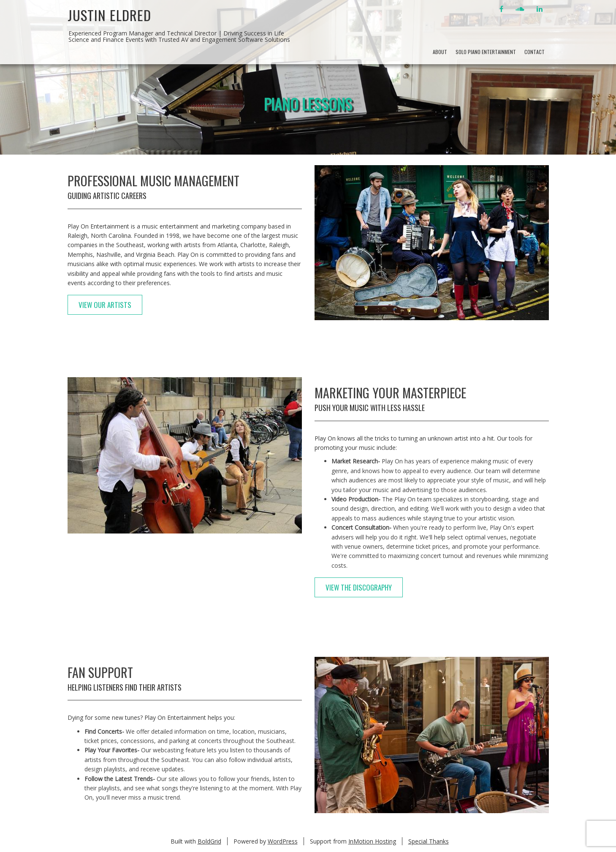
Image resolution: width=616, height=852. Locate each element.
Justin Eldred (109, 15)
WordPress (283, 841)
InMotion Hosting (372, 841)
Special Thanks (429, 841)
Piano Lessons (308, 104)
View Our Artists (105, 305)
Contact (535, 52)
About (440, 52)
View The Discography (359, 587)
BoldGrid (209, 841)
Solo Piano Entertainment (486, 52)
